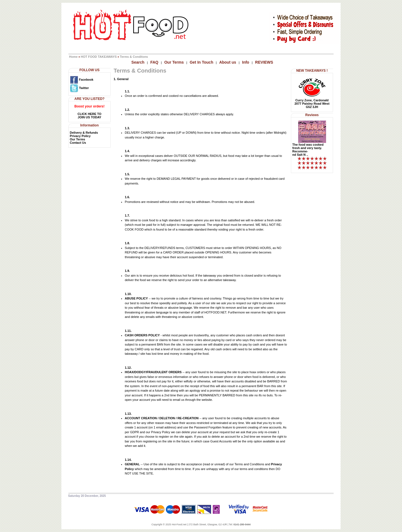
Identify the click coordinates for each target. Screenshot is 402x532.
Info (246, 62)
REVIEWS (264, 62)
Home (74, 57)
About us (228, 62)
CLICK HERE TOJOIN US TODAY (89, 116)
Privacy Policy (80, 136)
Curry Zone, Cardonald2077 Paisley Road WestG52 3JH (312, 104)
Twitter (79, 88)
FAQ (154, 62)
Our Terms (174, 62)
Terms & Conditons (134, 57)
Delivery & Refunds (84, 133)
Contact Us (78, 143)
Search (138, 62)
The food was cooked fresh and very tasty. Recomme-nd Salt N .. (308, 150)
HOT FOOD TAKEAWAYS (99, 57)
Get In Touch (201, 62)
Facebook (82, 80)
